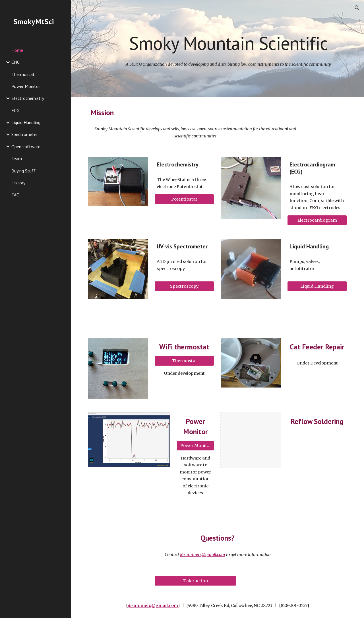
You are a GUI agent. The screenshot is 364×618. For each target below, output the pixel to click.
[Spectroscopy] (184, 286)
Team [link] (17, 158)
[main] (229, 41)
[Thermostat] (184, 361)
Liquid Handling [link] (26, 122)
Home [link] (17, 50)
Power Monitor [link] (26, 86)
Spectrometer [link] (25, 134)
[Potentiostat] (184, 199)
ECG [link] (15, 110)
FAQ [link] (15, 195)
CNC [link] (15, 62)
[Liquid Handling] (317, 286)
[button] (357, 8)
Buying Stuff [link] (23, 171)
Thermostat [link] (23, 74)
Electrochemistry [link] (28, 98)
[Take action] (195, 581)
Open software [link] (26, 147)
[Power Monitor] (195, 445)
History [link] (18, 183)
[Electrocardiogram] (317, 220)
